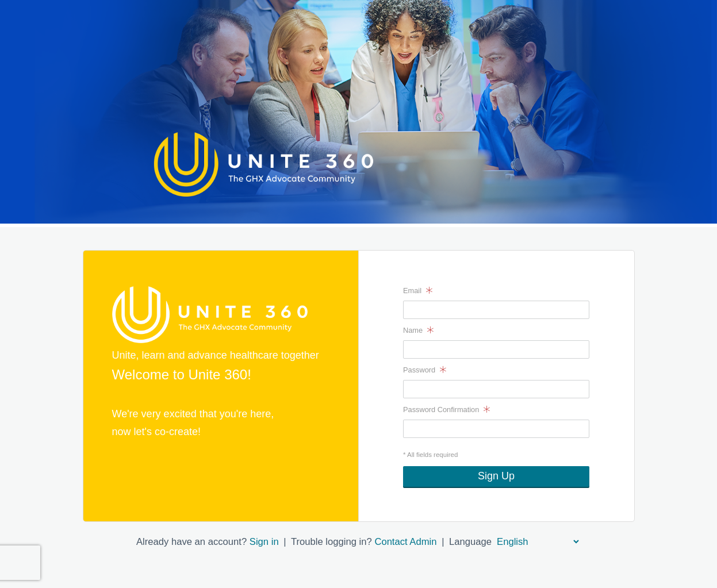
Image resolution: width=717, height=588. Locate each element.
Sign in (264, 542)
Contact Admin (405, 542)
